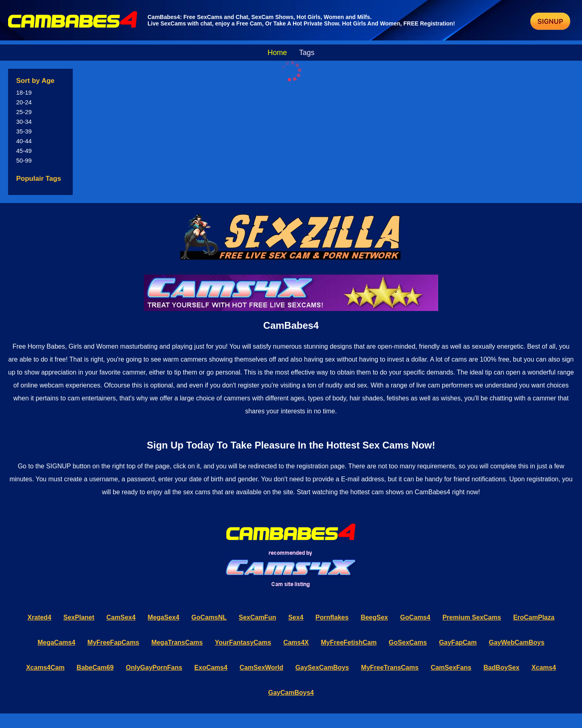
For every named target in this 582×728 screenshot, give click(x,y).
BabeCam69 (95, 668)
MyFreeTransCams (390, 668)
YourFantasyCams (243, 642)
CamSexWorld (261, 668)
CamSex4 (121, 617)
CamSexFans (451, 668)
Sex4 (296, 617)
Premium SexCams (472, 617)
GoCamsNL (209, 617)
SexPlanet (79, 617)
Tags (307, 53)
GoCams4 (415, 617)
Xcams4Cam (45, 668)
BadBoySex (501, 668)
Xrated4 (39, 617)
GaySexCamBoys (322, 668)
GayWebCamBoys (517, 642)
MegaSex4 (163, 617)
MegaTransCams (177, 642)
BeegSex (374, 617)
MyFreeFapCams (113, 642)
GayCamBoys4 (291, 693)
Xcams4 (544, 668)
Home (277, 53)
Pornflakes (332, 617)
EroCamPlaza (534, 617)
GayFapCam (458, 642)
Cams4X (296, 642)
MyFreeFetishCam (349, 642)
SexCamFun (257, 617)
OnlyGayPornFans (154, 668)
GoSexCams (408, 642)
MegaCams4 (56, 642)
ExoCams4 (211, 668)
